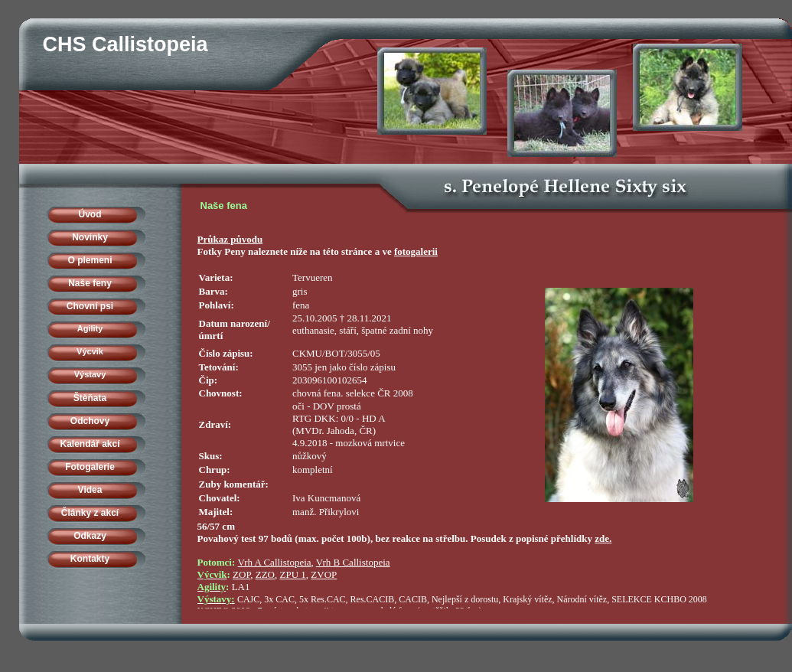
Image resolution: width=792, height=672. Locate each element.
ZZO (265, 574)
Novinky (90, 237)
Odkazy (90, 536)
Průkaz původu (230, 239)
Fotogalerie (90, 467)
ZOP (241, 574)
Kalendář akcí (90, 444)
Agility (90, 328)
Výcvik (90, 351)
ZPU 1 (293, 574)
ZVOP (324, 574)
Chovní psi (90, 306)
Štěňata (90, 398)
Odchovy (90, 421)
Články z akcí (90, 513)
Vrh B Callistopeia (353, 562)
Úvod (90, 214)
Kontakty (90, 559)
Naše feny (90, 283)
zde (602, 538)
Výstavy (90, 374)
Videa (90, 490)
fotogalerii (416, 251)
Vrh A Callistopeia (275, 562)
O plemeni (90, 260)
